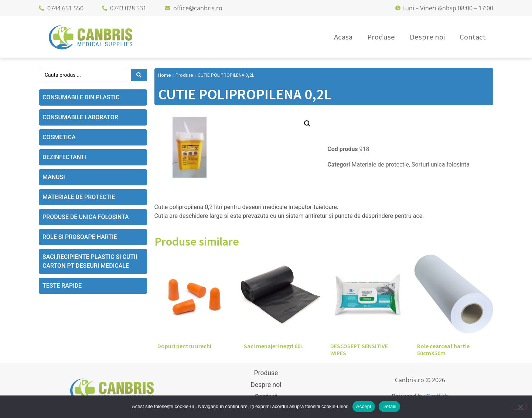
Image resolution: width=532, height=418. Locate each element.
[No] (520, 406)
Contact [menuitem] (473, 37)
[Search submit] (139, 75)
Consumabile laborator (80, 117)
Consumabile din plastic (81, 97)
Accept (364, 406)
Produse (184, 75)
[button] (307, 124)
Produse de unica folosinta (86, 217)
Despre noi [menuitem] (427, 37)
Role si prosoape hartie (80, 237)
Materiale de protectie (79, 197)
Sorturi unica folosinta (441, 165)
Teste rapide (62, 286)
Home (165, 75)
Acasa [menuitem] (343, 37)
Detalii (389, 406)
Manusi (54, 177)
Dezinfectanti (64, 157)
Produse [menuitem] (381, 37)
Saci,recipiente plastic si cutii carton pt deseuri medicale (90, 261)
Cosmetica (59, 137)
